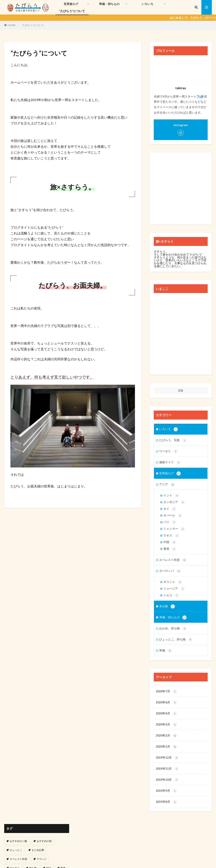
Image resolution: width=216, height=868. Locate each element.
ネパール (173, 516)
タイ (170, 509)
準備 (166, 651)
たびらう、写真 (173, 440)
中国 (170, 542)
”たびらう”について (72, 11)
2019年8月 (166, 802)
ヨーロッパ (170, 571)
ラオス (171, 536)
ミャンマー (174, 529)
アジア (167, 485)
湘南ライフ (170, 462)
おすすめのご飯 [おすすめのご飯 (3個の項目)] (18, 841)
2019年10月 (167, 780)
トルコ (171, 595)
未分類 (167, 606)
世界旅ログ (71, 4)
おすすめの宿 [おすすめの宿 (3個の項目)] (44, 841)
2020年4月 (166, 714)
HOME (12, 25)
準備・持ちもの (109, 4)
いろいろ (147, 4)
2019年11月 (167, 769)
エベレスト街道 (173, 560)
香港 (170, 549)
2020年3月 (166, 725)
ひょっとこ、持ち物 (176, 640)
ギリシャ (173, 582)
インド (171, 496)
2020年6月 (166, 703)
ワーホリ (168, 451)
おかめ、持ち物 (173, 629)
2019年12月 (167, 758)
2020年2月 (166, 736)
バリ (170, 522)
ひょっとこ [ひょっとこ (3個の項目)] (16, 850)
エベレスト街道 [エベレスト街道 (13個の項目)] (18, 859)
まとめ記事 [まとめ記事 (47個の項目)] (38, 850)
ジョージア (174, 589)
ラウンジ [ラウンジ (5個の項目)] (42, 859)
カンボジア (174, 502)
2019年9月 (166, 791)
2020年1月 (166, 747)
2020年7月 (166, 691)
